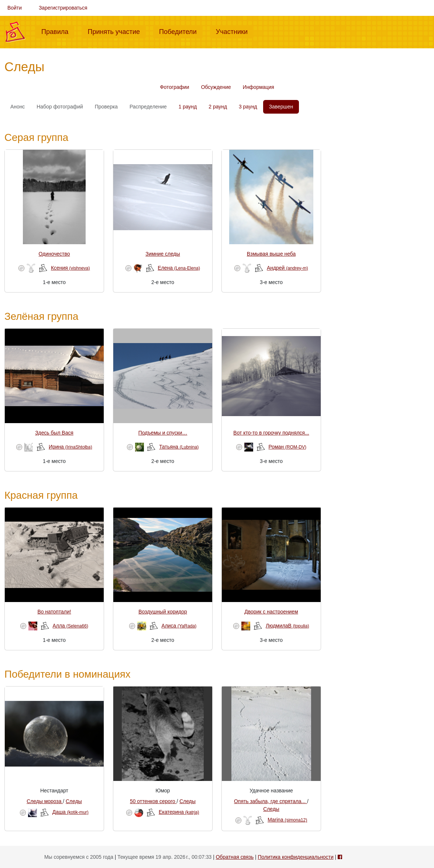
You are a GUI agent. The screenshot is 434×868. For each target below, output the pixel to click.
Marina (287, 820)
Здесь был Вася (54, 433)
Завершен (281, 107)
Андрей (287, 268)
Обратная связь (235, 857)
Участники (235, 31)
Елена (179, 268)
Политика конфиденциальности (296, 857)
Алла (71, 626)
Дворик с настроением (271, 612)
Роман (287, 447)
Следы (74, 801)
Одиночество (54, 254)
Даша (70, 812)
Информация (259, 87)
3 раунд (248, 107)
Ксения (70, 268)
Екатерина (179, 812)
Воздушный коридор (163, 612)
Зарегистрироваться (63, 8)
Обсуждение (216, 87)
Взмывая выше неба (271, 254)
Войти (15, 8)
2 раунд (218, 107)
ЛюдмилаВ (287, 626)
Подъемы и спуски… (163, 433)
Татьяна (179, 447)
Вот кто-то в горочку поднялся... (271, 433)
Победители (181, 31)
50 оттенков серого (153, 801)
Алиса (179, 626)
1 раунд (188, 107)
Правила (58, 31)
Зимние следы (163, 254)
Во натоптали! (54, 612)
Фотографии (174, 87)
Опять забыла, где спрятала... (271, 801)
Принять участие (117, 31)
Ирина (70, 447)
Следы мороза (45, 801)
